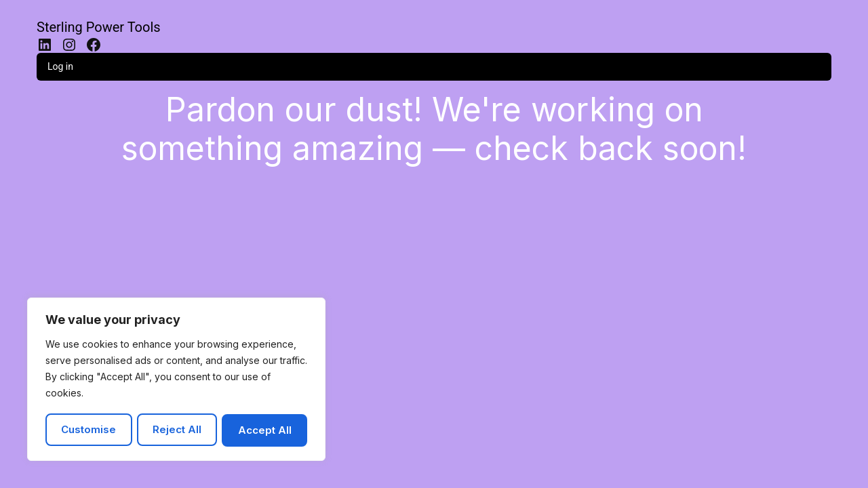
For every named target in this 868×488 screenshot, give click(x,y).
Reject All (177, 430)
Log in (60, 66)
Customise (88, 430)
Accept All (265, 430)
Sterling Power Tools (99, 27)
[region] (176, 380)
